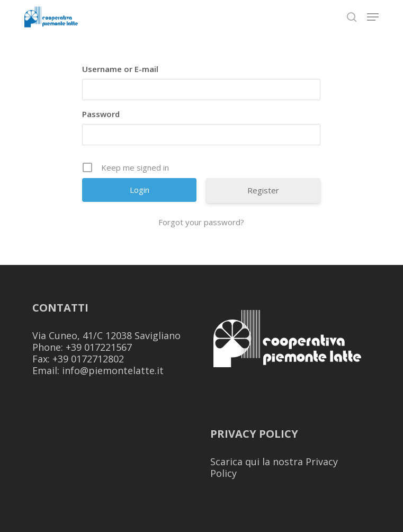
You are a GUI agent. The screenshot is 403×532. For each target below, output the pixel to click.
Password (101, 114)
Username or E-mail (120, 69)
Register (263, 190)
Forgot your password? (201, 222)
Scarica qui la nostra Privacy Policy (274, 467)
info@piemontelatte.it (113, 370)
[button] (373, 17)
